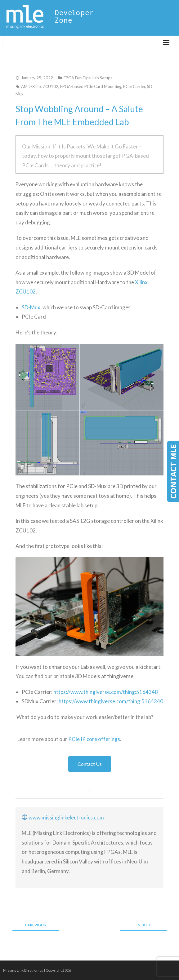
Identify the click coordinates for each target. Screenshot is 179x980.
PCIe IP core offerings (94, 739)
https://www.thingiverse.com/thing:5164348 (106, 692)
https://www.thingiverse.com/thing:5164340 (111, 701)
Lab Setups (102, 78)
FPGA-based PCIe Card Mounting (91, 86)
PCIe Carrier (134, 86)
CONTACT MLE (173, 471)
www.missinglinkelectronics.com (66, 817)
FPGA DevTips (77, 78)
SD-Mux (31, 307)
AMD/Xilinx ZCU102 (40, 86)
